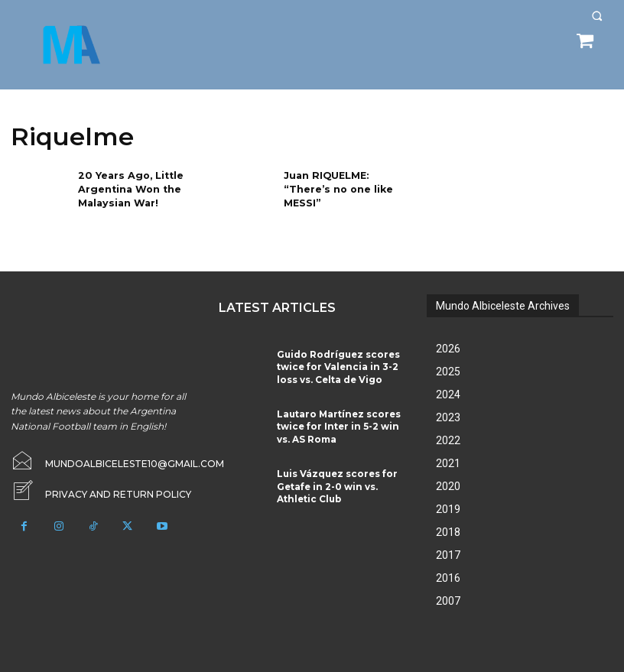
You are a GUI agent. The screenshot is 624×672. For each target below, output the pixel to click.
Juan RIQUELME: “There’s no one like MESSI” (336, 188)
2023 (448, 417)
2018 (448, 532)
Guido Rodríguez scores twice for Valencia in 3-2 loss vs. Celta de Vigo (340, 364)
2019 (448, 509)
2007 (448, 601)
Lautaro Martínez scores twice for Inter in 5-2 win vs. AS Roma (340, 421)
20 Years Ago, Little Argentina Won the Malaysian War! (128, 188)
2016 (448, 578)
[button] (597, 16)
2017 (448, 555)
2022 (448, 440)
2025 (448, 372)
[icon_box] (101, 492)
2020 (448, 486)
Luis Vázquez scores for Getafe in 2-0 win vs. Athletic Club (337, 478)
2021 (448, 463)
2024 (448, 394)
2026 (448, 349)
